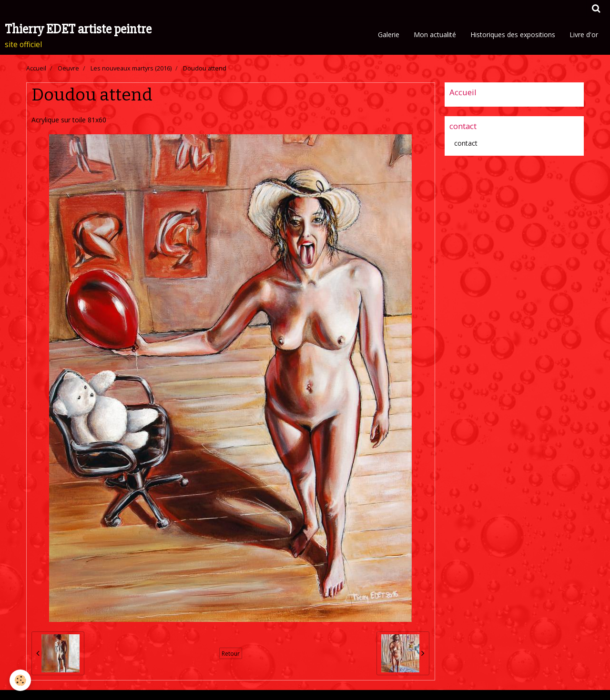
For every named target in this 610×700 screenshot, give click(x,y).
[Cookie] (20, 680)
